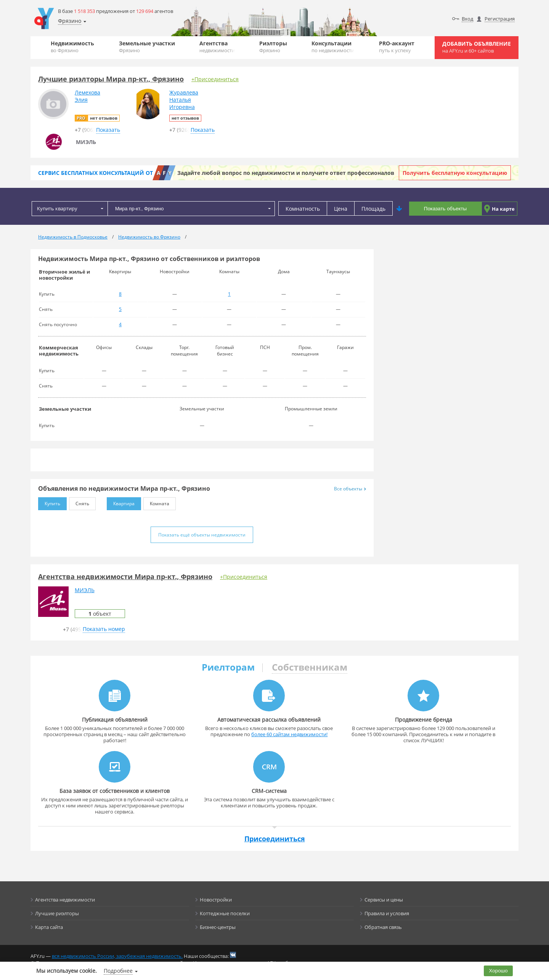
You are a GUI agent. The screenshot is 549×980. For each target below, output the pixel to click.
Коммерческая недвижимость (59, 351)
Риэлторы (273, 47)
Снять (79, 502)
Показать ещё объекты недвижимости (202, 535)
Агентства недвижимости (65, 900)
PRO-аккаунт (397, 47)
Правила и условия (387, 913)
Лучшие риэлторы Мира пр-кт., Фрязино (111, 79)
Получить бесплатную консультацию (455, 173)
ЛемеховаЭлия (87, 96)
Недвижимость (72, 47)
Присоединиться (275, 839)
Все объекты (350, 489)
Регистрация (500, 19)
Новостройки (216, 900)
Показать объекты (445, 209)
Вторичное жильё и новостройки (64, 275)
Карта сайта (49, 927)
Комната (156, 502)
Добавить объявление (477, 47)
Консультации (333, 47)
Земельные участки (147, 47)
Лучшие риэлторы (57, 913)
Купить (49, 502)
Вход (467, 19)
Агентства (217, 47)
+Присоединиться (215, 79)
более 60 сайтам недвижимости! (289, 734)
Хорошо (498, 971)
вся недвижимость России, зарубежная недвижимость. (117, 956)
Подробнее (118, 971)
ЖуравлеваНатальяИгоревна (184, 100)
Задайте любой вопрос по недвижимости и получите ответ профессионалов (286, 173)
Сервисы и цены (384, 900)
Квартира (121, 502)
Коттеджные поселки (225, 913)
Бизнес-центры (218, 927)
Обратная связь (383, 927)
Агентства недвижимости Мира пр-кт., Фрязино (125, 576)
